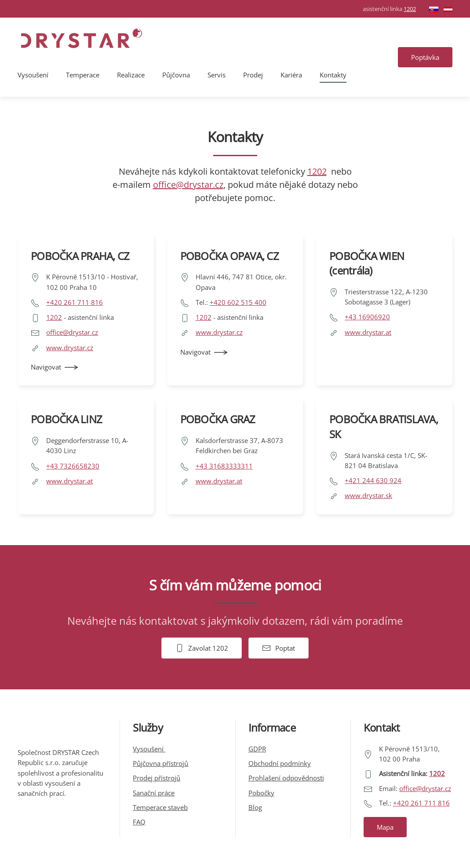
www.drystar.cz (70, 348)
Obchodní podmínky (280, 763)
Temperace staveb (160, 807)
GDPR (257, 749)
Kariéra (291, 75)
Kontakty (333, 75)
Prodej (253, 75)
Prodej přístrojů (157, 778)
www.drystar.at (368, 332)
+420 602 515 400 (238, 302)
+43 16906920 (367, 317)
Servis (217, 75)
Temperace (83, 75)
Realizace (131, 75)
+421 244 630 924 (373, 480)
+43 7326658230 (73, 466)
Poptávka (425, 57)
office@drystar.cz (188, 185)
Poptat (279, 648)
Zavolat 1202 (202, 648)
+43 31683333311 (224, 466)
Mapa (385, 827)
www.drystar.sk (368, 495)
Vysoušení (33, 75)
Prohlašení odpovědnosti (286, 778)
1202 (410, 9)
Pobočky (261, 793)
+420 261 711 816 (75, 302)
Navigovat (46, 367)
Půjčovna (176, 75)
